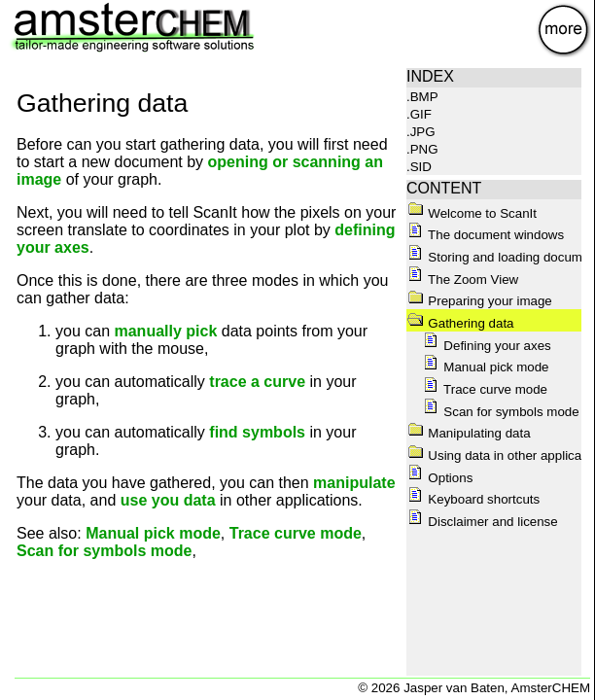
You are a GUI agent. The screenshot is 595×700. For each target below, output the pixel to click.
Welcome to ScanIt (472, 213)
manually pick (165, 331)
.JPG (421, 132)
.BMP (422, 97)
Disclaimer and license (482, 522)
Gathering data (460, 323)
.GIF (419, 114)
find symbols (257, 432)
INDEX (430, 76)
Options (440, 478)
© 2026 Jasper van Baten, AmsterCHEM (474, 688)
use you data (168, 500)
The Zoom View (463, 280)
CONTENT (444, 188)
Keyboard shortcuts (473, 499)
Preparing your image (479, 301)
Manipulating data (469, 433)
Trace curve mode (296, 533)
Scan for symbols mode (105, 551)
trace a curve (257, 382)
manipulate (354, 483)
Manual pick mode (153, 533)
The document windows (486, 235)
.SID (419, 167)
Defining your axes (487, 346)
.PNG (422, 149)
